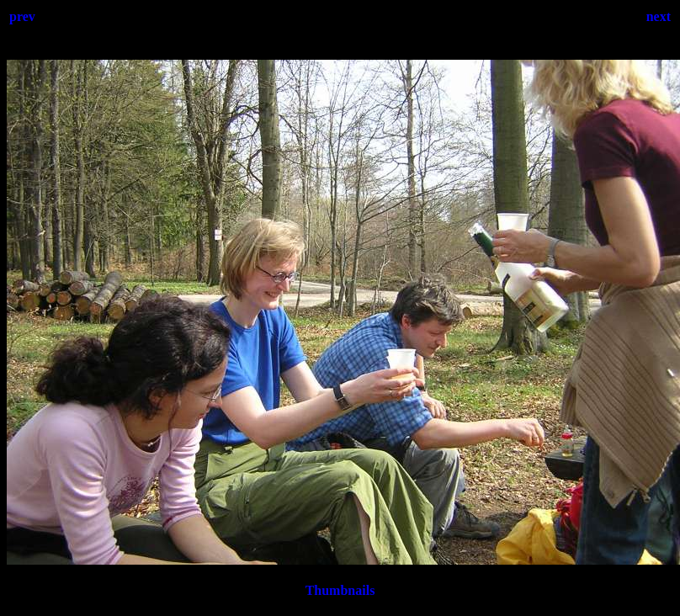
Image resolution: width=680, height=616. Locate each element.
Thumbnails (340, 590)
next (659, 16)
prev (22, 16)
